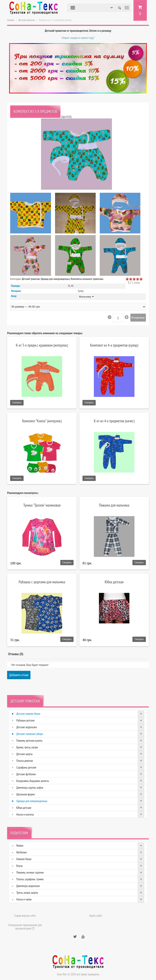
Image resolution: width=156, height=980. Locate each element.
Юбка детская (114, 582)
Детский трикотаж (27, 20)
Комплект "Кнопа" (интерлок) (42, 421)
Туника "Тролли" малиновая (42, 505)
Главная (11, 20)
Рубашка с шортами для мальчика (42, 582)
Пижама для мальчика (114, 505)
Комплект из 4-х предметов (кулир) (114, 345)
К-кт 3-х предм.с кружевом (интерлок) (42, 345)
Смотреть (17, 402)
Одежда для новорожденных (55, 279)
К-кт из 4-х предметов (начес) (114, 421)
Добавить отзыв (19, 675)
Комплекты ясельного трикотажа (87, 279)
